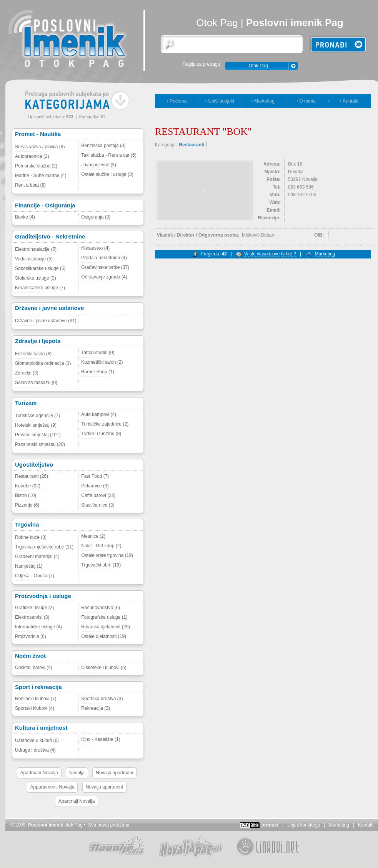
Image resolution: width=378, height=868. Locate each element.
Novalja (77, 773)
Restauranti (191, 145)
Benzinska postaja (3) (103, 146)
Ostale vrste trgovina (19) (107, 555)
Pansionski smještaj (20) (40, 444)
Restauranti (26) (32, 476)
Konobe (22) (28, 486)
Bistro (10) (26, 495)
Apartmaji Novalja (77, 801)
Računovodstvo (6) (101, 608)
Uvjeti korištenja (304, 825)
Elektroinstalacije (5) (36, 249)
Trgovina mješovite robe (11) (44, 547)
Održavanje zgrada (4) (104, 277)
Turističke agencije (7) (37, 416)
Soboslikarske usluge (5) (40, 268)
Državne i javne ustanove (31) (46, 321)
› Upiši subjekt (220, 101)
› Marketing (263, 101)
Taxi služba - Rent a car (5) (109, 155)
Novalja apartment (104, 787)
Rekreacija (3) (96, 708)
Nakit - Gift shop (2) (101, 546)
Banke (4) (25, 217)
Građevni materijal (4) (37, 557)
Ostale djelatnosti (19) (104, 636)
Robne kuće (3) (31, 537)
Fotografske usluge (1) (104, 617)
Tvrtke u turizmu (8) (101, 434)
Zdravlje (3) (27, 373)
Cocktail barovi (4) (34, 668)
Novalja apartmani (114, 773)
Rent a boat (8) (30, 185)
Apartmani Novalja (39, 773)
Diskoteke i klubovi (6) (104, 668)
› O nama (306, 101)
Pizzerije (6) (27, 505)
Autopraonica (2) (32, 156)
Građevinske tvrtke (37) (105, 267)
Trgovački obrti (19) (101, 565)
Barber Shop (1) (97, 372)
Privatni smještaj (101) (38, 435)
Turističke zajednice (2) (105, 424)
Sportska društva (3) (102, 699)
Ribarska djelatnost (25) (106, 627)
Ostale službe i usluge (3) (107, 174)
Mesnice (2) (93, 536)
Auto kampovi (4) (99, 414)
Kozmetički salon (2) (102, 362)
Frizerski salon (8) (33, 354)
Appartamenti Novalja (52, 787)
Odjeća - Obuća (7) (35, 576)
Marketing (325, 254)
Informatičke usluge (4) (38, 627)
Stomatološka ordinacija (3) (43, 363)
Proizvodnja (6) (31, 636)
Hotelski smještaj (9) (36, 425)
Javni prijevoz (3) (99, 165)
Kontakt (366, 825)
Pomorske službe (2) (36, 166)
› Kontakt (349, 101)
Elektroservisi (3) (32, 617)
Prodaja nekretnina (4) (104, 258)
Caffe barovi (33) (98, 495)
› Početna (177, 101)
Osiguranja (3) (96, 217)
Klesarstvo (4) (95, 248)
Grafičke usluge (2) (34, 608)
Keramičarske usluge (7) (40, 288)
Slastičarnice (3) (98, 505)
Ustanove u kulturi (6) (37, 740)
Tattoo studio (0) (98, 353)
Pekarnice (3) (95, 486)
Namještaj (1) (29, 566)
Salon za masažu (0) (36, 383)
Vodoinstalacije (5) (34, 259)
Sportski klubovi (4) (35, 708)
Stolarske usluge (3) (36, 278)
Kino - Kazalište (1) (101, 739)
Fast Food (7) (95, 476)
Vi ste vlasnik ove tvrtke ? (271, 254)
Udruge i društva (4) (35, 750)
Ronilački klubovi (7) (36, 699)
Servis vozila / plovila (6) (40, 147)
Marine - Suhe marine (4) (41, 176)
